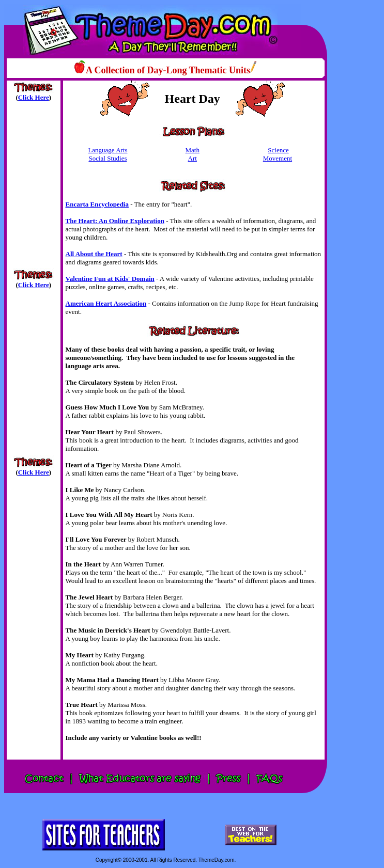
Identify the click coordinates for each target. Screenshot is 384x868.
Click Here (34, 97)
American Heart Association (106, 303)
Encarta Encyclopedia (97, 204)
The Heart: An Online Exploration (115, 221)
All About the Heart (94, 254)
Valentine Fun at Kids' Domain (110, 279)
